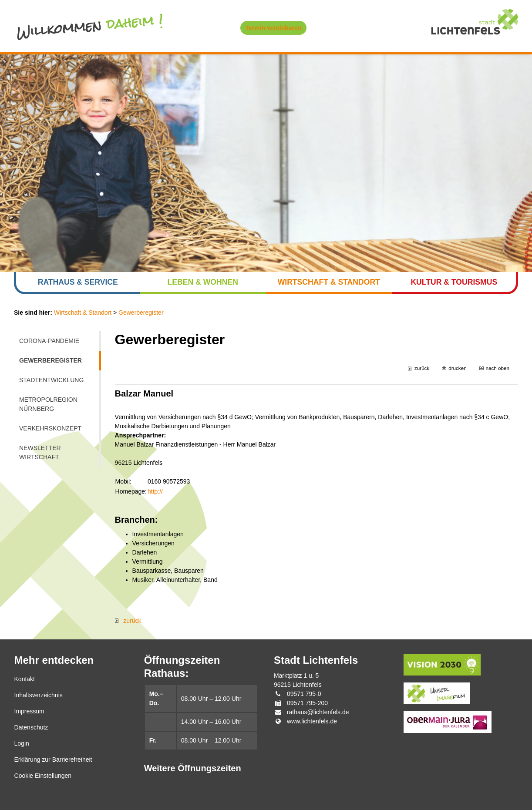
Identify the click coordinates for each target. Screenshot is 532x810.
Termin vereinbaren (274, 28)
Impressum (29, 711)
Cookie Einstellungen (43, 776)
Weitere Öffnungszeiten (193, 768)
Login (22, 743)
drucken (457, 368)
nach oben (498, 368)
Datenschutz (31, 727)
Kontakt (25, 679)
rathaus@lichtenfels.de (318, 712)
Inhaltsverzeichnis (39, 695)
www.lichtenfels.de (312, 721)
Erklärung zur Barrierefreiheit (53, 760)
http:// (155, 491)
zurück (422, 368)
